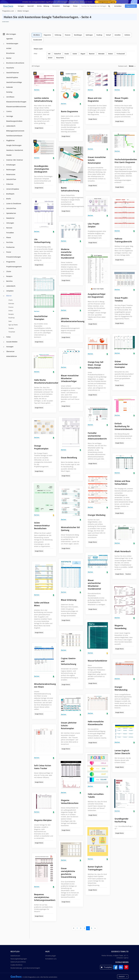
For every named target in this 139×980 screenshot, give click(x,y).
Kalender (10, 87)
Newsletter (10, 218)
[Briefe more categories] (4, 199)
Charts (11, 300)
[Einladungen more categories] (4, 165)
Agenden (10, 39)
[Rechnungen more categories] (4, 170)
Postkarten (10, 247)
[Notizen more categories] (4, 228)
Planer (9, 237)
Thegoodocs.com (8, 11)
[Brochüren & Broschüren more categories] (4, 63)
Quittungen (89, 35)
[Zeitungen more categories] (4, 223)
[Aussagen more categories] (4, 347)
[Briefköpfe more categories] (4, 194)
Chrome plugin (51, 956)
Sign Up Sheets (13, 325)
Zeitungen (10, 223)
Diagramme (47, 35)
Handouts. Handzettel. (15, 150)
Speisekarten (11, 213)
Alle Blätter (37, 35)
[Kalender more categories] (4, 87)
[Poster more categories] (4, 252)
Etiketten (10, 184)
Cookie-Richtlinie (16, 965)
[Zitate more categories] (4, 272)
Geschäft (31, 6)
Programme (11, 262)
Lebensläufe (11, 126)
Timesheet (12, 332)
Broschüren (11, 53)
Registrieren (131, 6)
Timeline (11, 328)
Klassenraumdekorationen (16, 107)
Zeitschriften (11, 179)
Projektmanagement (14, 267)
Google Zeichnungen (14, 145)
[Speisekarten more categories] (4, 213)
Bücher (9, 58)
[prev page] (74, 928)
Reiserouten (11, 174)
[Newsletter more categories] (4, 218)
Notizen (9, 228)
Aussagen (10, 347)
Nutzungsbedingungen (19, 959)
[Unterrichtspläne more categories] (4, 189)
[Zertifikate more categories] (4, 97)
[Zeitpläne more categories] (4, 291)
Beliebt (131, 66)
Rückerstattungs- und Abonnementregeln (25, 968)
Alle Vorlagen (9, 34)
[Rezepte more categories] (4, 277)
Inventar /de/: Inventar (15, 160)
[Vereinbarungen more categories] (4, 44)
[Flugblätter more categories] (4, 141)
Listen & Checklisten (14, 204)
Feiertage (66, 6)
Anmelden (118, 6)
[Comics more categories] (4, 112)
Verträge (10, 116)
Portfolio (10, 242)
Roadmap (12, 318)
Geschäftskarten (13, 73)
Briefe (9, 199)
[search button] (109, 6)
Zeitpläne (10, 291)
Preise (75, 6)
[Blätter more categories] (4, 296)
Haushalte (10, 68)
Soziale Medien (12, 342)
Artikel (9, 48)
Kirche (39, 6)
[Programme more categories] (4, 262)
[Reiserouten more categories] (4, 175)
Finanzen (68, 35)
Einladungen (11, 165)
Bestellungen (78, 35)
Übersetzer (10, 351)
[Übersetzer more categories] (4, 352)
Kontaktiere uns (51, 959)
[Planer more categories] (4, 238)
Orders (11, 311)
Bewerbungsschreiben (14, 121)
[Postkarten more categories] (4, 247)
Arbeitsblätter (12, 356)
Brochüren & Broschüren (15, 63)
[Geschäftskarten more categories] (4, 73)
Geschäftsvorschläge (14, 82)
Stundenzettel (38, 40)
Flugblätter (11, 140)
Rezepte (9, 276)
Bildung (46, 6)
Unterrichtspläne (13, 189)
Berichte (9, 281)
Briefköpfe (10, 194)
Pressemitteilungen (14, 257)
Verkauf (108, 35)
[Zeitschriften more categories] (4, 180)
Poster (9, 252)
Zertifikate (10, 97)
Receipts (11, 314)
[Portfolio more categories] (4, 243)
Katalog (9, 92)
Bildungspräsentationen (15, 131)
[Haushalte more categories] (4, 68)
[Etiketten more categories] (4, 184)
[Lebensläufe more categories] (4, 126)
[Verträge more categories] (4, 116)
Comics (9, 111)
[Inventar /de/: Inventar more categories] (4, 160)
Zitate (9, 271)
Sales (10, 321)
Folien (9, 337)
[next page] (95, 928)
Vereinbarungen (12, 43)
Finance (11, 307)
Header (9, 155)
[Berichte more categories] (4, 281)
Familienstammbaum (14, 136)
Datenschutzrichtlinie (18, 962)
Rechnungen (11, 170)
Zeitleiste (127, 35)
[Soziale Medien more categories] (4, 342)
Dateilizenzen (15, 956)
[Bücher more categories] (4, 58)
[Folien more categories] (4, 337)
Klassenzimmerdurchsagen (16, 102)
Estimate (11, 304)
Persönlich (56, 6)
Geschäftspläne (12, 77)
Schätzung (58, 35)
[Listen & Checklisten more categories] (4, 204)
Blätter (9, 296)
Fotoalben (10, 233)
